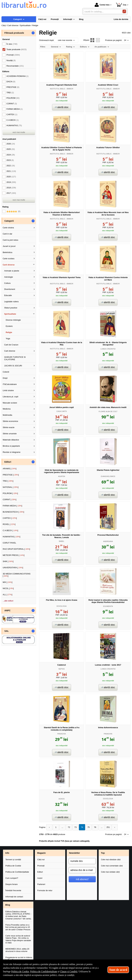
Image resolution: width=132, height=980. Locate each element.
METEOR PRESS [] (14, 555)
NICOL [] (8, 588)
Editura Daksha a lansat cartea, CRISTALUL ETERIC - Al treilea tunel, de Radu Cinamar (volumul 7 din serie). (18, 915)
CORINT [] (10, 500)
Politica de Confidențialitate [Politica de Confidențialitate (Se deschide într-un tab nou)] (44, 971)
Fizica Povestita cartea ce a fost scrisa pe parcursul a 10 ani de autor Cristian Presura (18, 927)
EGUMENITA (108, 606)
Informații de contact (14, 896)
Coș (121, 5)
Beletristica (8, 252)
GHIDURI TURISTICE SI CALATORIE (15, 358)
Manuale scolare (10, 403)
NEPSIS (62, 669)
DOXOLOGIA (61, 606)
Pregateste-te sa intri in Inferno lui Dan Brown (19, 959)
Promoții (41, 866)
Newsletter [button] (74, 853)
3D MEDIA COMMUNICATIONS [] (17, 575)
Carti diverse (9, 265)
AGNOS (62, 799)
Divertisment (10, 289)
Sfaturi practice (11, 308)
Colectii (6, 372)
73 (74, 827)
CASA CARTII (62, 411)
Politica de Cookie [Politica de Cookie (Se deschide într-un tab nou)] (20, 971)
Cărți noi (41, 860)
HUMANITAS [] (12, 537)
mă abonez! (82, 879)
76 (93, 827)
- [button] (33, 33)
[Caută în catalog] (124, 11)
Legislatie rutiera (11, 302)
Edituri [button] (8, 462)
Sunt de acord (118, 970)
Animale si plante (12, 271)
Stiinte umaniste (10, 434)
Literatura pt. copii (10, 397)
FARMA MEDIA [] (12, 506)
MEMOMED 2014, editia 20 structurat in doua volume (17, 950)
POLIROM (13, 98)
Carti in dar (8, 234)
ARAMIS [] (10, 469)
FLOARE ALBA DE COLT (108, 411)
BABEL (62, 541)
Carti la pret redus (10, 240)
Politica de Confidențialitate (17, 872)
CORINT (12, 104)
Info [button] (7, 853)
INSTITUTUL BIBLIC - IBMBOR (62, 89)
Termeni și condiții (13, 860)
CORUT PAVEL (9, 543)
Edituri (40, 872)
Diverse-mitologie (13, 320)
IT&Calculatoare (10, 384)
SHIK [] (8, 561)
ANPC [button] (7, 610)
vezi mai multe (19, 132)
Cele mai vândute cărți (111, 860)
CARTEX (12, 114)
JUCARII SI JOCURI (13, 366)
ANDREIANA (108, 541)
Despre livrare (12, 884)
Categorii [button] (9, 221)
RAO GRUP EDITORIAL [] (16, 549)
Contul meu (102, 5)
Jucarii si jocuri (9, 246)
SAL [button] (7, 631)
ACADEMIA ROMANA (18, 76)
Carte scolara (8, 259)
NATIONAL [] (11, 487)
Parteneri (41, 884)
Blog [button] (8, 905)
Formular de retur (45, 890)
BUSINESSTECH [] (13, 512)
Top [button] (103, 853)
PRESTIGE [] (11, 475)
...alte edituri (8, 601)
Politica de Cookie (13, 866)
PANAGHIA (61, 734)
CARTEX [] (10, 518)
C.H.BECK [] (10, 530)
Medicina (7, 409)
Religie (9, 332)
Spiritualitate (10, 314)
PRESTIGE (13, 87)
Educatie (8, 295)
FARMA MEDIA (15, 109)
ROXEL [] (9, 524)
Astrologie (9, 277)
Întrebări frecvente (13, 890)
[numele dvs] (82, 861)
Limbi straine (8, 390)
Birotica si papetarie (11, 446)
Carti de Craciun (11, 345)
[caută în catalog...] (102, 12)
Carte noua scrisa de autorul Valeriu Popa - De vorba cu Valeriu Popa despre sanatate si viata (18, 939)
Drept (5, 378)
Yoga (8, 339)
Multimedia (7, 415)
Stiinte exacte (9, 427)
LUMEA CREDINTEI (108, 349)
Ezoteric (9, 326)
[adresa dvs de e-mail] (82, 870)
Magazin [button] (41, 853)
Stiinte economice (10, 421)
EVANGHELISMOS (108, 476)
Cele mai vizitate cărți (110, 872)
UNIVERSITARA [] (13, 568)
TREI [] (8, 481)
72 (68, 827)
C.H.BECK (13, 120)
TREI (10, 93)
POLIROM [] (10, 493)
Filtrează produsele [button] (14, 33)
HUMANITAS (14, 125)
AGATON (62, 476)
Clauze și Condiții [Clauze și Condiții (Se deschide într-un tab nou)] (69, 971)
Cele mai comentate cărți (112, 866)
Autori (40, 878)
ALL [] (8, 595)
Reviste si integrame (12, 452)
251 (106, 827)
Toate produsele (17, 49)
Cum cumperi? (12, 878)
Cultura (7, 283)
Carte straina (8, 228)
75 (87, 827)
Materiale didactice (11, 440)
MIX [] (8, 582)
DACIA (11, 82)
